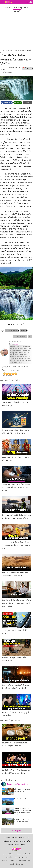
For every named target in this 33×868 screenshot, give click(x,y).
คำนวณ (11, 845)
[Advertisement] (16, 32)
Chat (27, 838)
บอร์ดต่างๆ (18, 8)
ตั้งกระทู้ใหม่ (16, 831)
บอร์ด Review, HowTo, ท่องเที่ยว (23, 50)
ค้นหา (26, 8)
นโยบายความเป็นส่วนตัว (24, 854)
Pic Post (15, 841)
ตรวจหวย (23, 841)
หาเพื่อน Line (7, 841)
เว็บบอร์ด (8, 8)
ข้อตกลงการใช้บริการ (8, 854)
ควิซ (29, 841)
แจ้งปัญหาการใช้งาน (25, 861)
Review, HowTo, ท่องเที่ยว (14, 784)
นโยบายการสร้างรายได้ (22, 857)
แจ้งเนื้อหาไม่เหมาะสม (17, 864)
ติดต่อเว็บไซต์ (13, 861)
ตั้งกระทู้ (17, 11)
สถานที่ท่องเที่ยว (11, 331)
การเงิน (17, 845)
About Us (5, 861)
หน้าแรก (3, 50)
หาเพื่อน (21, 838)
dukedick (9, 72)
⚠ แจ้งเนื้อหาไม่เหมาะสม (20, 336)
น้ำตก (23, 331)
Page (23, 845)
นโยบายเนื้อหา (9, 857)
